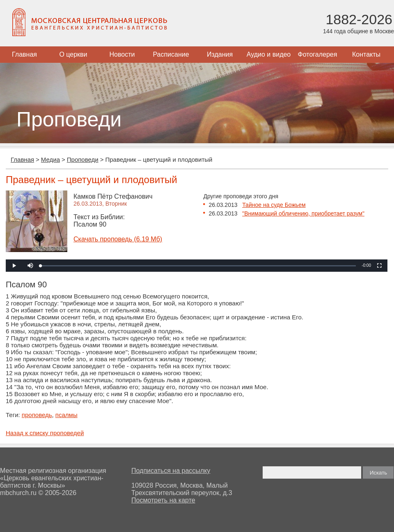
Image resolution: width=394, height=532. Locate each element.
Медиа (50, 159)
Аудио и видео (269, 54)
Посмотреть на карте (163, 500)
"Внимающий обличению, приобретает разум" (303, 213)
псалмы (66, 415)
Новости (122, 54)
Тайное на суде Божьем (274, 205)
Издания (220, 54)
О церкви (73, 54)
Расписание (171, 54)
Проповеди (83, 159)
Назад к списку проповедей (45, 433)
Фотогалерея (318, 54)
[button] (30, 266)
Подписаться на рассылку (171, 471)
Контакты (366, 54)
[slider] (198, 266)
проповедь (37, 415)
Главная (24, 54)
